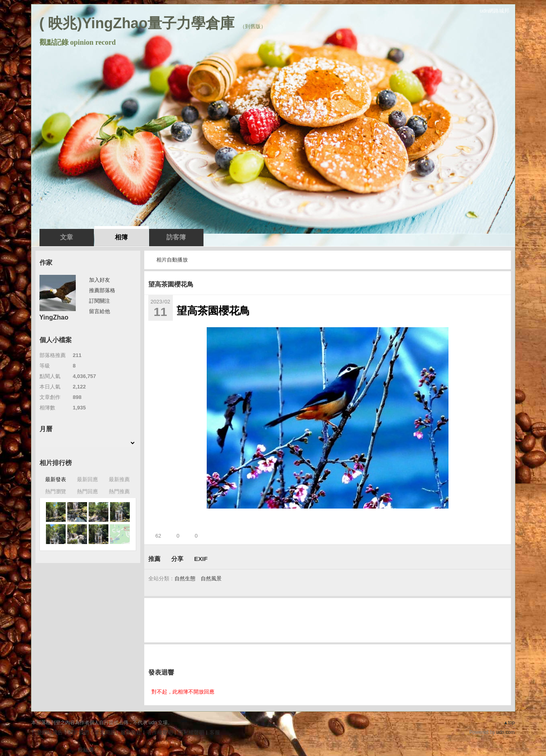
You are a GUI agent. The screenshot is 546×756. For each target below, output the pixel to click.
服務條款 (131, 732)
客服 (215, 732)
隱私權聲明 (191, 732)
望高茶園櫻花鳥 (171, 284)
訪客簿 (176, 237)
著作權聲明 (160, 732)
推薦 (154, 559)
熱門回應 (87, 491)
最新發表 (56, 479)
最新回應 (87, 479)
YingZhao (54, 317)
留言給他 (100, 311)
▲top (509, 723)
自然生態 (185, 578)
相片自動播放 (172, 260)
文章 (66, 237)
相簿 (121, 237)
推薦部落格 (102, 290)
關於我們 (79, 732)
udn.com (505, 732)
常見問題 (105, 732)
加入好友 (100, 280)
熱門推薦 (119, 491)
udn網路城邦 (495, 11)
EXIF (201, 559)
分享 (177, 559)
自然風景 (211, 578)
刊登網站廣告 (47, 732)
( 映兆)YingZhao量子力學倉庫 (137, 23)
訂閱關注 (100, 301)
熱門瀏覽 (56, 491)
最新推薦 (119, 479)
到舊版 (253, 26)
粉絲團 (86, 750)
